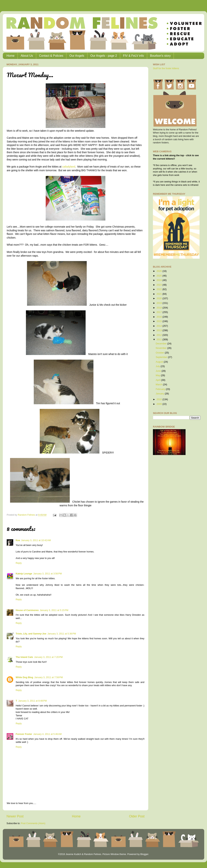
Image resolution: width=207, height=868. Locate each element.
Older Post (137, 816)
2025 (159, 276)
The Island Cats (24, 657)
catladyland (69, 167)
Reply (19, 563)
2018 (159, 308)
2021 (159, 294)
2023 (159, 285)
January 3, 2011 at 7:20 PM (48, 657)
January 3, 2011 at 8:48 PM (33, 701)
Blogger (144, 854)
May (158, 375)
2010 (159, 399)
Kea (18, 540)
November (161, 348)
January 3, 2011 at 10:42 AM (36, 540)
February (161, 389)
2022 (159, 289)
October (160, 353)
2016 (159, 317)
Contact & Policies (51, 56)
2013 (159, 330)
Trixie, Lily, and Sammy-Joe (31, 634)
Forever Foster (24, 734)
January (160, 394)
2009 (159, 404)
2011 (159, 340)
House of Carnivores (27, 610)
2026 (159, 271)
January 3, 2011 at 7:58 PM (49, 677)
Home (11, 56)
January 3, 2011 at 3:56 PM (47, 574)
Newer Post (15, 816)
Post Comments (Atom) (33, 823)
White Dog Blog (24, 677)
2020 (159, 298)
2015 (159, 321)
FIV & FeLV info (134, 56)
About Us (27, 56)
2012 (159, 335)
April (158, 380)
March (159, 385)
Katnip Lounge (24, 574)
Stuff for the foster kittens (166, 68)
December (161, 344)
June (159, 371)
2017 (159, 312)
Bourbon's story (160, 56)
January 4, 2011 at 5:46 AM (47, 734)
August (160, 362)
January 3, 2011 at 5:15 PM (54, 610)
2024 (159, 280)
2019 (159, 303)
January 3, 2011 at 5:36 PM (62, 634)
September (162, 357)
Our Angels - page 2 (104, 56)
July (158, 366)
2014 (159, 326)
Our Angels (77, 56)
